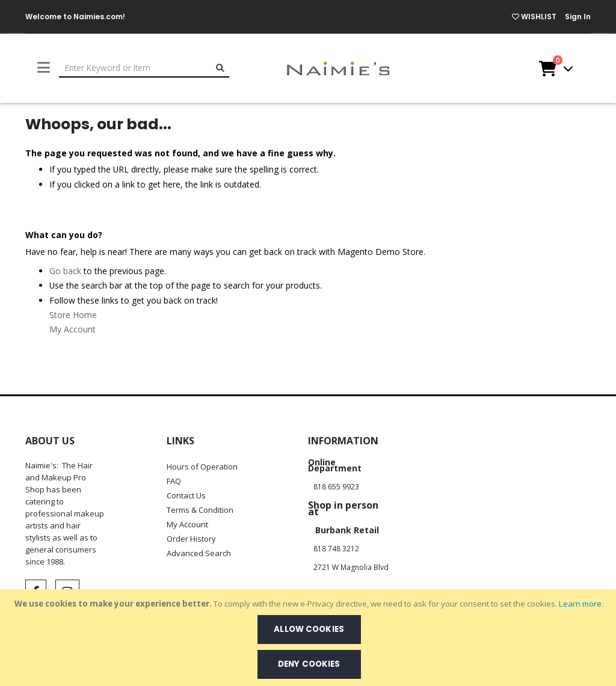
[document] (309, 638)
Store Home (73, 315)
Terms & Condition (200, 510)
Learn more (580, 604)
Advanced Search (199, 553)
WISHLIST (534, 17)
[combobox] (144, 68)
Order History (191, 539)
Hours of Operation (202, 467)
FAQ (174, 481)
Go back (65, 271)
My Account (72, 329)
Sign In (578, 17)
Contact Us (186, 495)
